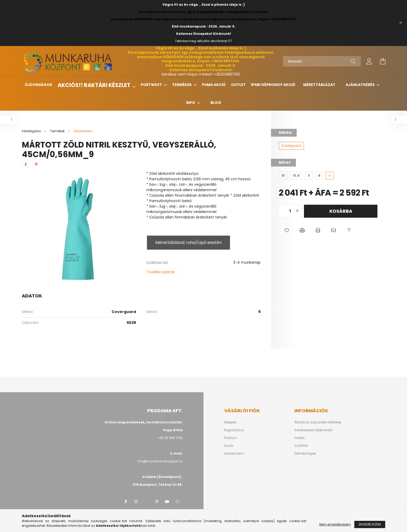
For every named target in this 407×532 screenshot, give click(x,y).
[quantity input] (290, 211)
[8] (319, 176)
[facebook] (26, 164)
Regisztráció (234, 430)
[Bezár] (401, 23)
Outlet (238, 85)
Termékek (182, 85)
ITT (230, 41)
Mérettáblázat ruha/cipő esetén (188, 242)
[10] (283, 176)
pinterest (157, 502)
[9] (330, 176)
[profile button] (369, 61)
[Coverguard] (291, 146)
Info (191, 103)
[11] (309, 176)
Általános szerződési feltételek (318, 422)
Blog (216, 103)
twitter (146, 502)
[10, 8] (296, 176)
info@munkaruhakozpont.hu (160, 461)
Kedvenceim (234, 454)
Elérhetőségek (305, 454)
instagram (136, 502)
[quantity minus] (283, 211)
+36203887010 (227, 74)
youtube (167, 502)
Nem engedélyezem (335, 524)
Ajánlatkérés (361, 85)
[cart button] (383, 61)
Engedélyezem (370, 524)
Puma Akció (214, 85)
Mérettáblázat (319, 85)
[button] (287, 231)
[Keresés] (322, 61)
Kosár (229, 446)
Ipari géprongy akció (273, 85)
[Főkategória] (32, 131)
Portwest (152, 85)
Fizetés (300, 438)
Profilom (231, 438)
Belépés (230, 422)
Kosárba (341, 211)
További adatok (161, 272)
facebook (126, 502)
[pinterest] (36, 164)
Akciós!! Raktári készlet (94, 85)
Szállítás (301, 446)
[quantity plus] (297, 211)
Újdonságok (39, 85)
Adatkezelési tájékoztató (313, 430)
